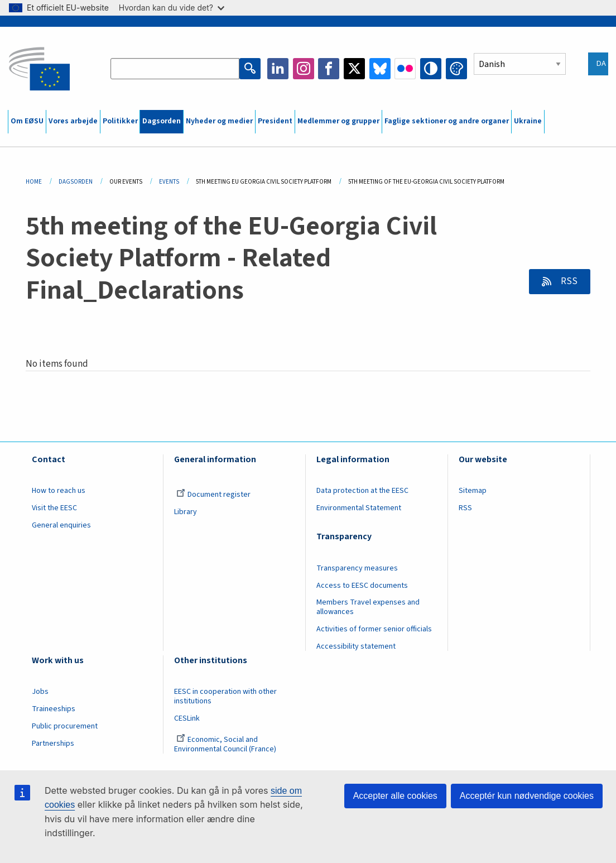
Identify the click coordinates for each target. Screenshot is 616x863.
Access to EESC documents (362, 586)
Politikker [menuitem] (120, 121)
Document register (213, 495)
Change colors (456, 69)
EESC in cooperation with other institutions (225, 696)
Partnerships (53, 744)
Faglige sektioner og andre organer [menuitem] (447, 121)
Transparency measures (357, 568)
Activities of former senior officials (374, 629)
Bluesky (380, 69)
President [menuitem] (275, 121)
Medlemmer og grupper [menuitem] (338, 121)
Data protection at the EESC (362, 491)
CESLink (187, 718)
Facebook (329, 69)
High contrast (431, 69)
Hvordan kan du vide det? (172, 8)
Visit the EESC (54, 508)
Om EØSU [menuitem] (27, 121)
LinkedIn (278, 69)
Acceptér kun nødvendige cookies (527, 796)
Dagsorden (76, 182)
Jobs (40, 692)
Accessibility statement (356, 646)
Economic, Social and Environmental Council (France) (226, 744)
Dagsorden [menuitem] (162, 121)
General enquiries (61, 525)
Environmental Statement (359, 508)
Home (34, 182)
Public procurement (65, 726)
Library (186, 512)
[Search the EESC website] (175, 69)
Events (169, 182)
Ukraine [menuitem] (528, 121)
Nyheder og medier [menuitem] (219, 121)
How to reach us (59, 491)
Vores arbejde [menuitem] (73, 121)
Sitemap (473, 491)
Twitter (354, 69)
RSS (568, 281)
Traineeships (54, 709)
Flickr (405, 69)
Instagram (304, 69)
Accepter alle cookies (395, 796)
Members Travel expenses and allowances (368, 607)
